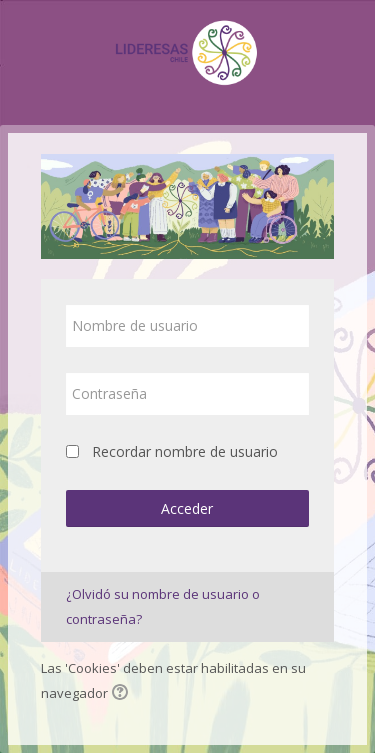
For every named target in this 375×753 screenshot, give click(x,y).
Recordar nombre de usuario (185, 451)
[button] (123, 694)
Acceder (187, 508)
